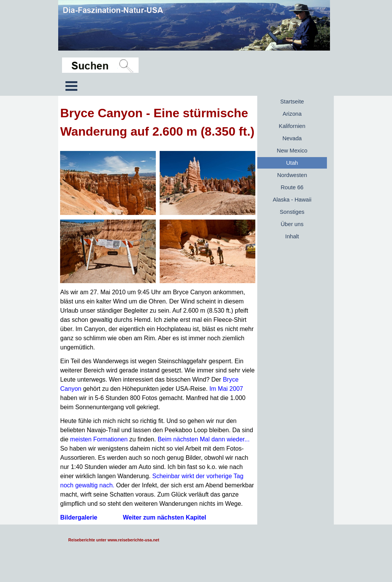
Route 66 (292, 187)
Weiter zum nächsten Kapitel (165, 517)
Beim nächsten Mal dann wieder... (204, 439)
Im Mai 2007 (226, 389)
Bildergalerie (79, 517)
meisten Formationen (99, 439)
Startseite (292, 102)
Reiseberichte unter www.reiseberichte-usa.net (114, 540)
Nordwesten (292, 175)
